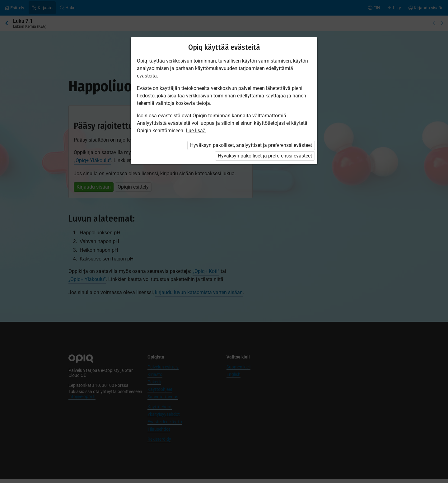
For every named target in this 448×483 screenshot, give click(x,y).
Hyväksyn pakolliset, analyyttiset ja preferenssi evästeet (251, 145)
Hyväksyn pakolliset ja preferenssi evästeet (265, 156)
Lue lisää (196, 131)
